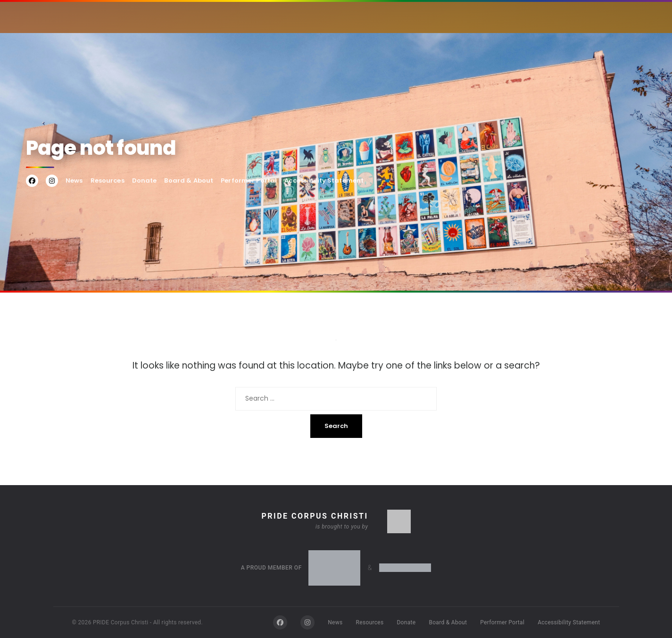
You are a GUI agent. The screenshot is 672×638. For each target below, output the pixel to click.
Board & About (189, 180)
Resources (108, 180)
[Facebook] (280, 622)
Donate (145, 180)
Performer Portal (249, 180)
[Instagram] (307, 622)
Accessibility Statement (324, 180)
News (74, 180)
